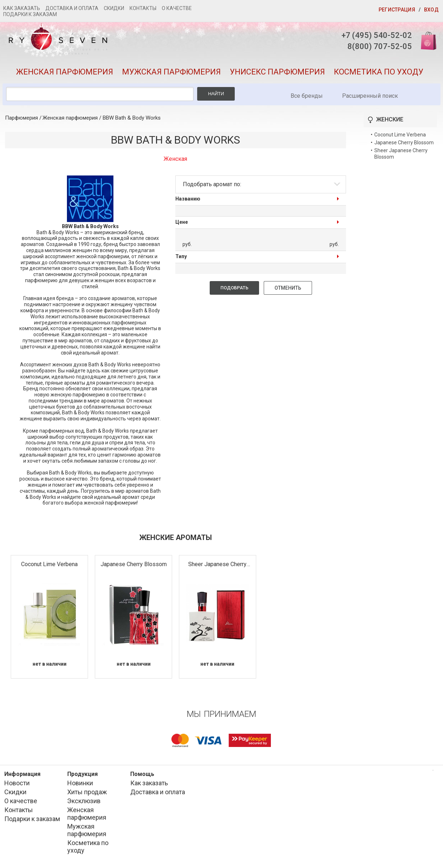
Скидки (114, 8)
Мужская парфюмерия (171, 72)
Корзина (426, 40)
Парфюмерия (21, 118)
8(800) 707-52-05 (380, 46)
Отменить (288, 288)
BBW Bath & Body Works (132, 118)
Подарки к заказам (30, 14)
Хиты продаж (87, 792)
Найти (216, 94)
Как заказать (22, 8)
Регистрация (397, 10)
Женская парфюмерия (65, 72)
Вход (431, 10)
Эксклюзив (84, 801)
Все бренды (307, 96)
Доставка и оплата (72, 8)
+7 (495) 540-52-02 (377, 35)
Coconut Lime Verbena (49, 564)
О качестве (177, 8)
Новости (17, 783)
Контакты (143, 8)
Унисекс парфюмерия (277, 72)
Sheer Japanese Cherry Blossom (217, 565)
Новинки (80, 783)
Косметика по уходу (379, 72)
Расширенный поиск (370, 96)
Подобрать (234, 288)
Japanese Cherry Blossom (134, 564)
